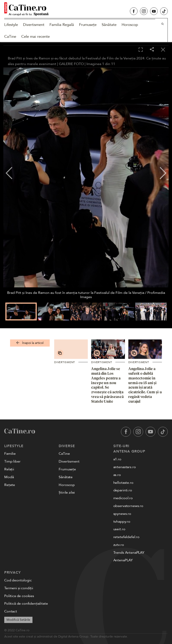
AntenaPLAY (123, 560)
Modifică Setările (18, 620)
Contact (11, 611)
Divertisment (34, 25)
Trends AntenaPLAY (129, 553)
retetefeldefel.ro (126, 537)
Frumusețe (88, 25)
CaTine (10, 37)
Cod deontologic (18, 580)
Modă (9, 477)
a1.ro (117, 459)
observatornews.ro (128, 506)
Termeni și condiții (19, 588)
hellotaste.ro (123, 483)
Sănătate (109, 25)
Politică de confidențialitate (26, 604)
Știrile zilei (67, 492)
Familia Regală (62, 25)
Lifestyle (11, 25)
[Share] (152, 50)
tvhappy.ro (122, 522)
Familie (10, 454)
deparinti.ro (123, 490)
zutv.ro (119, 545)
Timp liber (12, 461)
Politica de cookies (19, 596)
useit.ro (119, 529)
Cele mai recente (35, 37)
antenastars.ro (125, 467)
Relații (9, 469)
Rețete (10, 485)
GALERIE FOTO (71, 64)
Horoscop (130, 25)
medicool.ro (123, 498)
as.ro (117, 475)
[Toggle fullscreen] (141, 50)
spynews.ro (122, 514)
